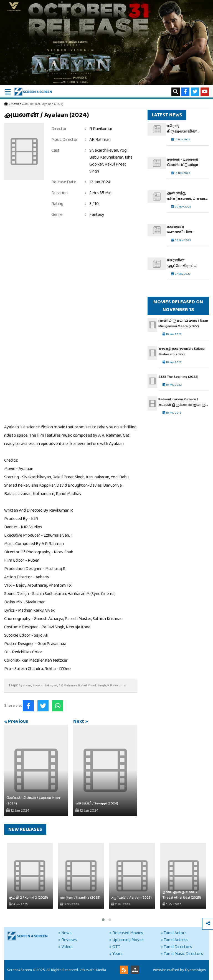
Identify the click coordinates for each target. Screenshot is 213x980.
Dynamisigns (196, 970)
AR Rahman (100, 140)
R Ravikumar (101, 129)
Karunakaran (112, 157)
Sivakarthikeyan (104, 150)
